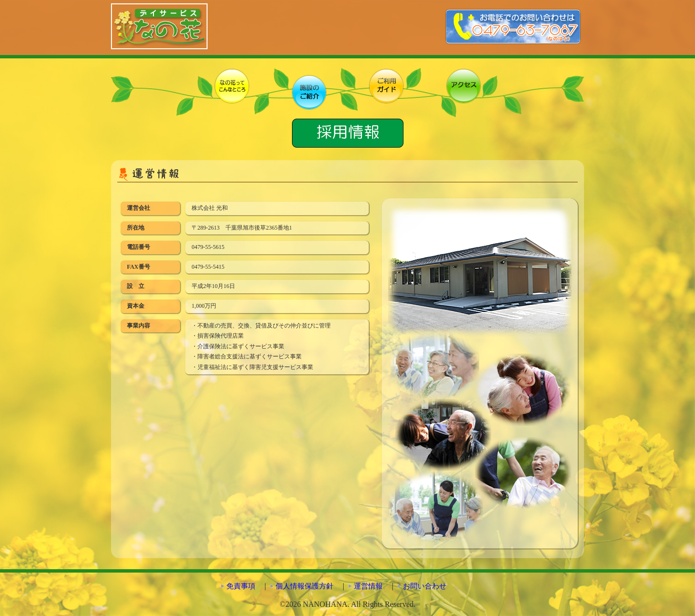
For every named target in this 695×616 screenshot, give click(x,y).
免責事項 (241, 586)
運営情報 (368, 586)
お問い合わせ (425, 586)
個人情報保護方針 (305, 586)
